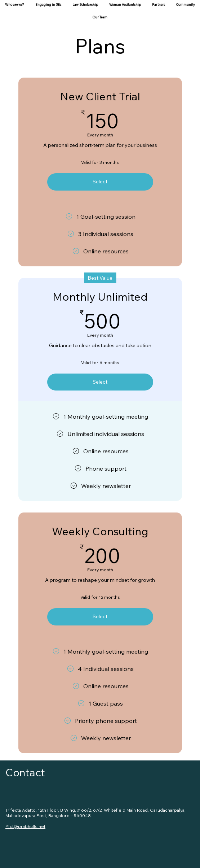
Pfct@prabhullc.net (25, 826)
